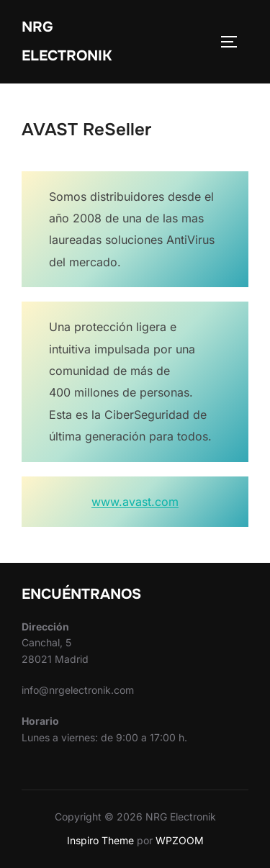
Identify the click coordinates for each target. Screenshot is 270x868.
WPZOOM (180, 840)
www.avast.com (135, 502)
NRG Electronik (67, 41)
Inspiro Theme (100, 840)
